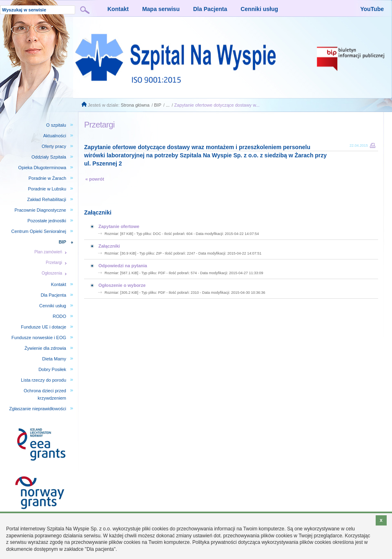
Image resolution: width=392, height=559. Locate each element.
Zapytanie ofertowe (119, 226)
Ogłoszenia (52, 273)
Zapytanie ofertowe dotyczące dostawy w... (217, 105)
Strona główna (135, 105)
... (168, 105)
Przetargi (54, 263)
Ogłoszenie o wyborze (122, 285)
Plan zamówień (48, 252)
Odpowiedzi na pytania (123, 266)
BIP (158, 105)
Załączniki (109, 246)
